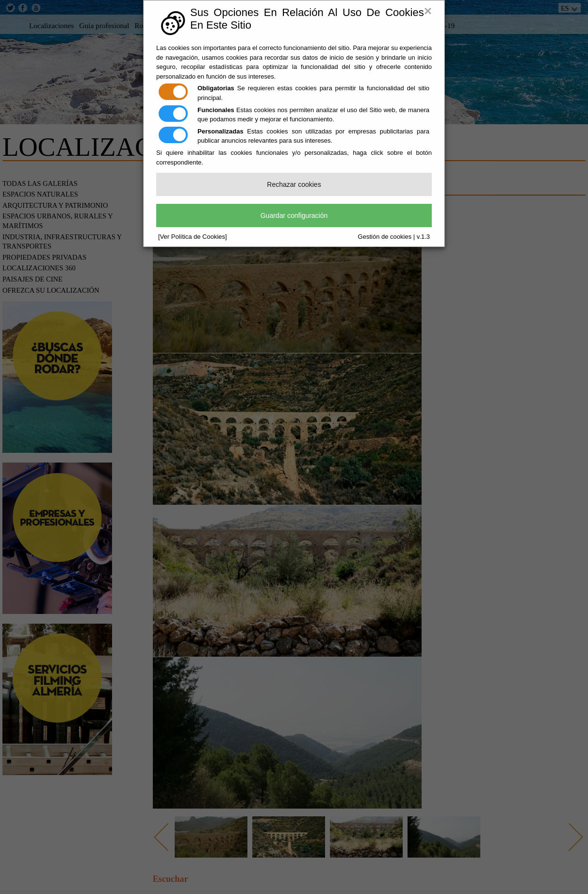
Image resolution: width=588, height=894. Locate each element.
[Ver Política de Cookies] (193, 237)
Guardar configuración (294, 215)
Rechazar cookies (294, 184)
